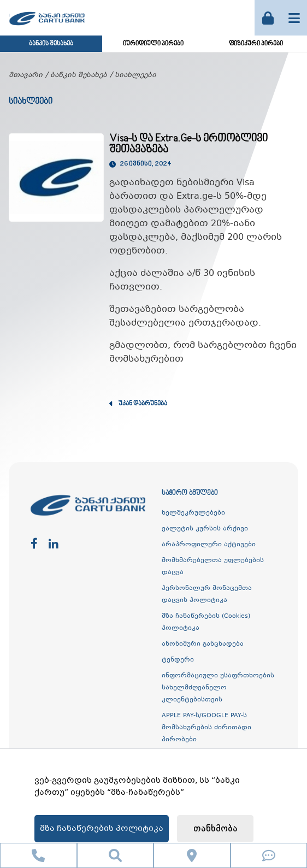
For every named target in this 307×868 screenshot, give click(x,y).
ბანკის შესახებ (51, 44)
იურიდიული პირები (153, 44)
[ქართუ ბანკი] (47, 27)
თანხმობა (216, 829)
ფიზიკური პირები (256, 44)
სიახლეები (135, 75)
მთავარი (26, 75)
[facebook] (34, 544)
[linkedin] (54, 544)
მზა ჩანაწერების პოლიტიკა (102, 829)
